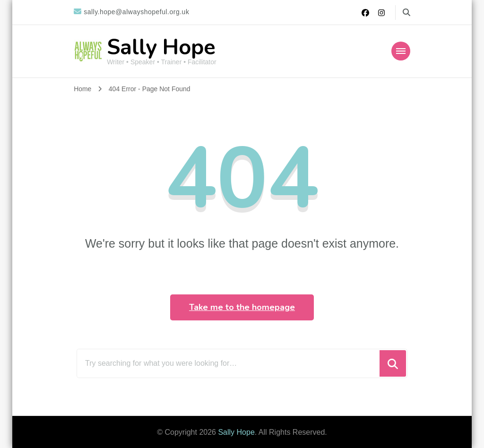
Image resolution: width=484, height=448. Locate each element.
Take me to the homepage (242, 307)
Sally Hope (161, 47)
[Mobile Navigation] (401, 51)
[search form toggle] (406, 13)
